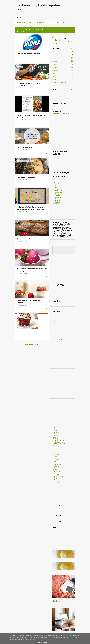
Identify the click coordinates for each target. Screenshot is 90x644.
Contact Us (56, 204)
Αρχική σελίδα (21, 22)
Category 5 (59, 199)
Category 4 (59, 197)
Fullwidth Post (58, 442)
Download (56, 184)
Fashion (55, 322)
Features (55, 187)
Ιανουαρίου (55, 64)
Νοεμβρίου (55, 67)
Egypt (56, 478)
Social (54, 186)
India (55, 480)
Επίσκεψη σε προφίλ (67, 41)
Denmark (57, 475)
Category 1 (59, 192)
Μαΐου (54, 58)
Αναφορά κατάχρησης (58, 96)
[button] (47, 60)
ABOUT (31, 22)
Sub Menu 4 (57, 202)
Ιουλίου (54, 73)
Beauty (56, 435)
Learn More (42, 642)
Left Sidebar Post (59, 440)
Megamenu (56, 429)
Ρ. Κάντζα (64, 39)
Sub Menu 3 (57, 200)
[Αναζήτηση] (74, 6)
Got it (51, 642)
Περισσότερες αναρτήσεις (32, 345)
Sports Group (58, 190)
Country (55, 470)
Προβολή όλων (21, 31)
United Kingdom (59, 476)
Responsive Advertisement (61, 113)
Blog (54, 445)
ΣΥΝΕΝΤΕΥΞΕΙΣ (55, 22)
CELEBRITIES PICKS (42, 22)
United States (58, 471)
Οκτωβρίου (55, 52)
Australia (57, 473)
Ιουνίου (54, 55)
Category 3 (59, 195)
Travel (56, 430)
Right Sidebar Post (59, 444)
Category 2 (59, 194)
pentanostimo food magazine (38, 5)
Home (54, 182)
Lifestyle (56, 189)
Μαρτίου (55, 61)
